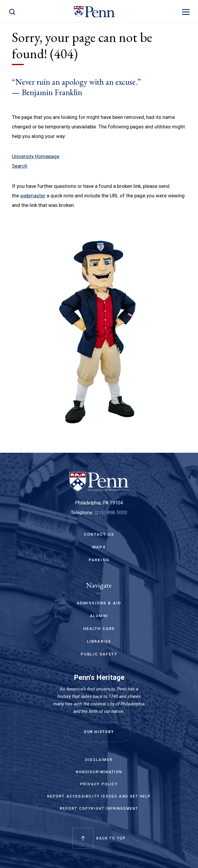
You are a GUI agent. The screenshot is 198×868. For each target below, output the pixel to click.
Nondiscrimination (99, 772)
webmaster (33, 196)
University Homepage (36, 156)
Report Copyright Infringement (99, 809)
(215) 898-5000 (111, 513)
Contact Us (99, 534)
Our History (99, 732)
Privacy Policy (99, 784)
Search (20, 166)
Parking (99, 560)
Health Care (99, 629)
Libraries (99, 641)
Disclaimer (99, 760)
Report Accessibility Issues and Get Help (99, 796)
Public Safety (99, 654)
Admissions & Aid (99, 603)
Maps (99, 547)
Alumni (99, 616)
